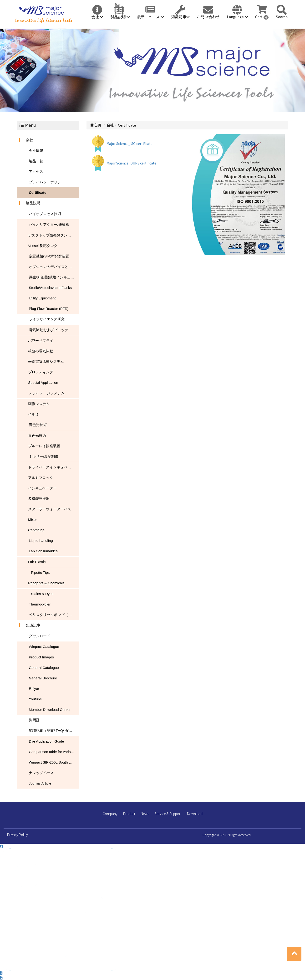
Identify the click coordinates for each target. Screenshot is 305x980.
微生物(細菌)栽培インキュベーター (54, 277)
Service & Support (168, 814)
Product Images (41, 657)
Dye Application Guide (46, 741)
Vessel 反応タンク (43, 246)
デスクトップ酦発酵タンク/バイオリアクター (54, 235)
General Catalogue (44, 668)
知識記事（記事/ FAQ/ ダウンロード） (54, 731)
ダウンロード (40, 636)
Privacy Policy (18, 835)
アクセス (36, 172)
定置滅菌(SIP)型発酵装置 (49, 256)
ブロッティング (41, 372)
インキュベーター (42, 488)
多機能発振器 (39, 499)
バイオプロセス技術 (45, 214)
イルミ (33, 414)
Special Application (43, 382)
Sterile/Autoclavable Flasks (50, 288)
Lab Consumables (43, 551)
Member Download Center (50, 710)
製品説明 (120, 17)
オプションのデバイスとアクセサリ (54, 267)
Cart (262, 17)
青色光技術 (38, 425)
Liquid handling (41, 541)
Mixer (33, 520)
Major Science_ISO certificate (130, 144)
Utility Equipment (42, 298)
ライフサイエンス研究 (47, 319)
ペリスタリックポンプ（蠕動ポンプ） (54, 615)
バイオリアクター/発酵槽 (49, 224)
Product (129, 814)
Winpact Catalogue (44, 647)
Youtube (35, 699)
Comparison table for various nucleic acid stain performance (54, 752)
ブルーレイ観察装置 (44, 446)
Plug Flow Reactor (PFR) (49, 309)
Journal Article (40, 783)
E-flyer (34, 689)
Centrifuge (36, 530)
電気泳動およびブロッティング (54, 330)
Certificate (38, 192)
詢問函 (34, 720)
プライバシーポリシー (47, 182)
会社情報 (36, 151)
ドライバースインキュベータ (51, 467)
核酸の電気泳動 (41, 351)
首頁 (96, 125)
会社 (97, 17)
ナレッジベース (41, 773)
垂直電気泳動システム (46, 362)
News (145, 814)
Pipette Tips (40, 572)
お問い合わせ (208, 17)
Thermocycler (40, 604)
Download (195, 814)
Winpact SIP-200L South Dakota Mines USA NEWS (54, 762)
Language (237, 17)
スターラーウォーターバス (50, 509)
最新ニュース (150, 17)
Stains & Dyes (42, 594)
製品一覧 (36, 161)
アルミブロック (41, 478)
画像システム (39, 404)
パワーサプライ (41, 341)
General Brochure (43, 678)
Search (282, 17)
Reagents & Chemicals (46, 583)
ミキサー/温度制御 (44, 456)
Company (110, 814)
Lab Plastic (37, 562)
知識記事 (180, 17)
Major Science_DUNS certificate (131, 163)
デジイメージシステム (47, 393)
